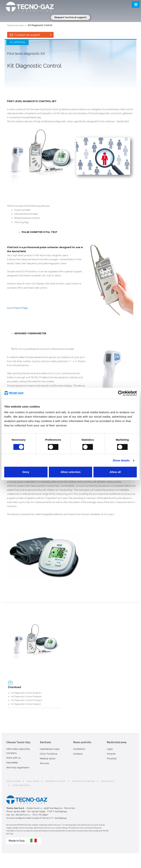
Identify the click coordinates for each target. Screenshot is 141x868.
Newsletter (12, 763)
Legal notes (33, 781)
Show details (121, 460)
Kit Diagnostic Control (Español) (26, 696)
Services (44, 763)
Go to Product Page (17, 308)
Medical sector (48, 759)
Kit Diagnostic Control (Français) (27, 700)
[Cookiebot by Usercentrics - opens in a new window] (121, 393)
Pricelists (112, 759)
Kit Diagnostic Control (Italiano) (26, 704)
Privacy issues (13, 781)
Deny (26, 472)
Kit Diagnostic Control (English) (26, 693)
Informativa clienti (56, 781)
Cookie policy (108, 781)
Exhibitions (79, 749)
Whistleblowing (21, 785)
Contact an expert (30, 35)
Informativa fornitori (83, 781)
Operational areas (16, 25)
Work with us (13, 758)
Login (110, 749)
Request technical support (70, 17)
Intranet (111, 754)
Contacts (78, 754)
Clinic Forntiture (49, 754)
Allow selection (70, 472)
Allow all (115, 472)
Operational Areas (50, 749)
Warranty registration (18, 767)
